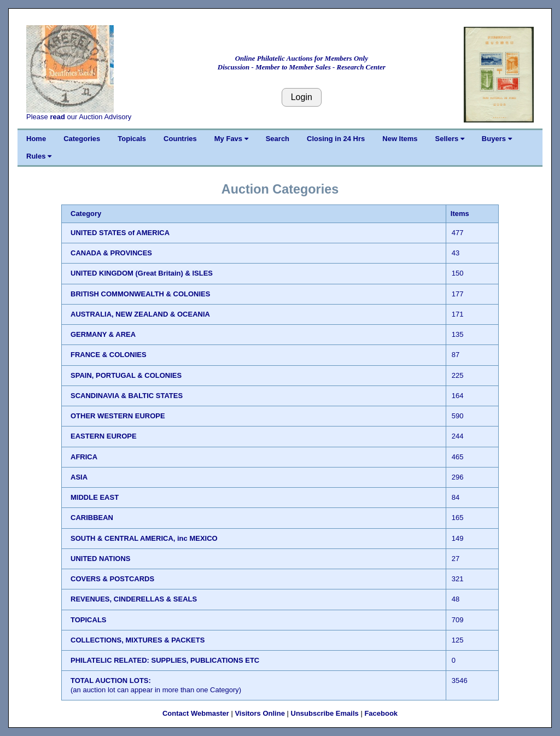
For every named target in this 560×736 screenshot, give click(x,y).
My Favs (231, 139)
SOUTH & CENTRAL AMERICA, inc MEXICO (144, 538)
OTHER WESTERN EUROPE (118, 416)
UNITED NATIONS (101, 559)
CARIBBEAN (92, 518)
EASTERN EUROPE (104, 436)
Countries (180, 139)
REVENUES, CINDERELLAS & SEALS (134, 599)
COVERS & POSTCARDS (112, 579)
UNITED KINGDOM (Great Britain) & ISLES (142, 273)
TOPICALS (89, 620)
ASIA (79, 477)
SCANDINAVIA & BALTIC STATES (127, 396)
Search (278, 139)
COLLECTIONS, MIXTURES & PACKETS (138, 640)
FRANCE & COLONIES (109, 355)
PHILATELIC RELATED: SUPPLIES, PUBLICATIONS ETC (165, 660)
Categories (82, 139)
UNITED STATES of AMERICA (120, 233)
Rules (39, 156)
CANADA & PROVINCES (111, 253)
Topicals (132, 139)
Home (36, 139)
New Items (400, 139)
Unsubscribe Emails (325, 713)
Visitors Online (260, 713)
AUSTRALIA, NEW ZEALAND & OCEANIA (140, 314)
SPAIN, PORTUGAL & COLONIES (126, 375)
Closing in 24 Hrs (336, 139)
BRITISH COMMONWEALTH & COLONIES (140, 294)
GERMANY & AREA (103, 334)
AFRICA (84, 457)
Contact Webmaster (196, 713)
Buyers (497, 139)
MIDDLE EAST (95, 497)
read (57, 117)
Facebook (381, 713)
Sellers (450, 139)
